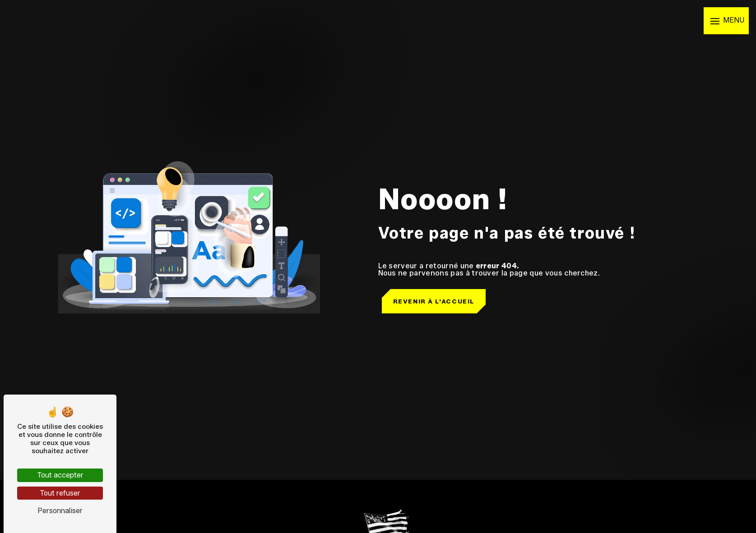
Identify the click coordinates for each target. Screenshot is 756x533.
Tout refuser (60, 493)
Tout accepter (60, 475)
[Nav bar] (726, 21)
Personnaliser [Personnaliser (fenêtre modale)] (60, 511)
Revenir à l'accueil (434, 301)
